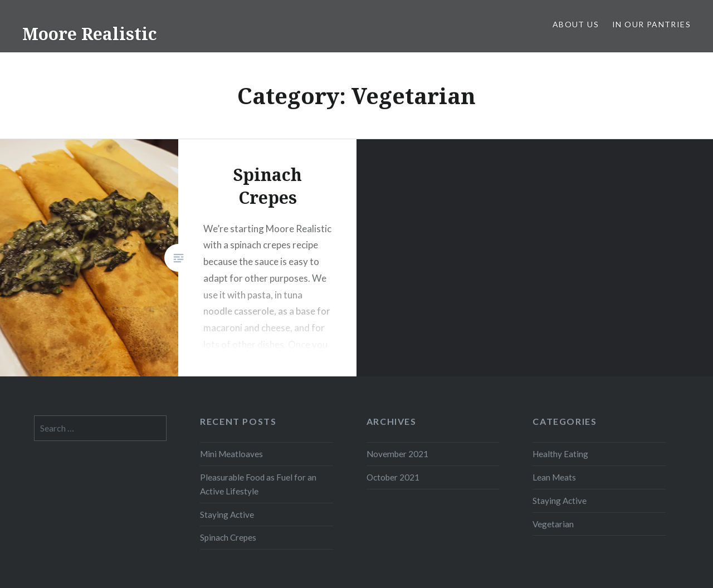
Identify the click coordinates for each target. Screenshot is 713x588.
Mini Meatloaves (231, 454)
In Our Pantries (651, 24)
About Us (576, 24)
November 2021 (397, 454)
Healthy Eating (560, 454)
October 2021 (393, 477)
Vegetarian (553, 524)
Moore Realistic (90, 34)
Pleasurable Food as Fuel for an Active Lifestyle (258, 484)
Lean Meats (554, 477)
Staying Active (227, 514)
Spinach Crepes (228, 537)
